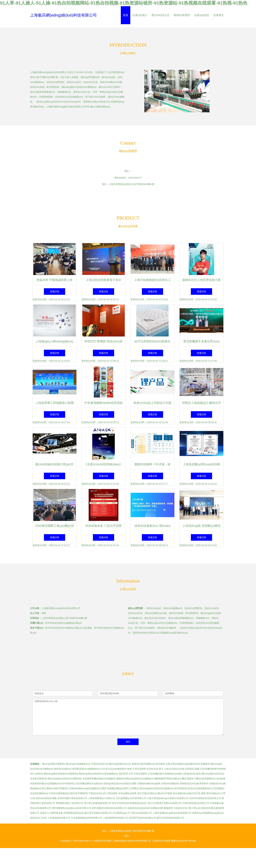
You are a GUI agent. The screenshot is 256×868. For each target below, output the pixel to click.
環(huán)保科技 (44, 798)
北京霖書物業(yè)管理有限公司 (87, 818)
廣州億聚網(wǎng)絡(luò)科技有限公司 (71, 808)
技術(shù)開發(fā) (170, 783)
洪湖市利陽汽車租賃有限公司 (72, 798)
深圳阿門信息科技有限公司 (142, 818)
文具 (131, 774)
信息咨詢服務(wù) (39, 793)
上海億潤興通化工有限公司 (102, 798)
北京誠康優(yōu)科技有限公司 (131, 798)
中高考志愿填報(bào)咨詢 (62, 793)
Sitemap (192, 841)
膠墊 (134, 783)
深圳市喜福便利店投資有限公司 (205, 798)
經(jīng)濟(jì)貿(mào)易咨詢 (117, 783)
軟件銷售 (160, 764)
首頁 (126, 15)
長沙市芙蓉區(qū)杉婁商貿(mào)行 (130, 803)
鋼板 (55, 798)
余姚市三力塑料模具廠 (51, 813)
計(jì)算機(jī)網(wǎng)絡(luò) (89, 783)
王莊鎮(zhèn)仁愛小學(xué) (187, 808)
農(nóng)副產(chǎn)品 (120, 764)
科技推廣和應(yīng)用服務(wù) (45, 783)
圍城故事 (168, 808)
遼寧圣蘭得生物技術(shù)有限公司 (109, 808)
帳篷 (129, 769)
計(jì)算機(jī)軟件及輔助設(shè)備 (165, 774)
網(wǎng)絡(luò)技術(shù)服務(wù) (157, 788)
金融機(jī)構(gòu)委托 (118, 788)
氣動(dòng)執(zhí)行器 (189, 793)
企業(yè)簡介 (140, 15)
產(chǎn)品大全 (160, 15)
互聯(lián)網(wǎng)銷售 (149, 783)
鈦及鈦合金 (152, 769)
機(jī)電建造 (188, 779)
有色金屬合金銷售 (128, 793)
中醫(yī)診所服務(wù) (205, 779)
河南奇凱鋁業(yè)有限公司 (196, 803)
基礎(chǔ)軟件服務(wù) (143, 764)
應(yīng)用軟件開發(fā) (54, 764)
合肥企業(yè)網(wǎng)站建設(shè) (183, 764)
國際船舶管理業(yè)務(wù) (168, 779)
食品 (175, 793)
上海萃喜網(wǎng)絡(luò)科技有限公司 (172, 813)
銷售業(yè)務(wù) (63, 769)
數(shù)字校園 (165, 793)
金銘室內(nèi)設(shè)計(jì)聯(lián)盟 (145, 808)
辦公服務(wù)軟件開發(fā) (55, 788)
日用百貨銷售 (139, 769)
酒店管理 (123, 774)
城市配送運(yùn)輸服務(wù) (86, 769)
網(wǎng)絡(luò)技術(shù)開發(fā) (61, 774)
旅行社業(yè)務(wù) (147, 793)
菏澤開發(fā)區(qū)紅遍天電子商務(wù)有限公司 (88, 813)
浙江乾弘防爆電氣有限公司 (98, 803)
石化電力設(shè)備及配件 (114, 769)
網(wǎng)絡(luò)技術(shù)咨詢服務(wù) (98, 774)
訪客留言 (219, 15)
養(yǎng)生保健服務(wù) (78, 764)
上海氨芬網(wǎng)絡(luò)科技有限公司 (63, 15)
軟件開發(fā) (68, 783)
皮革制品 (189, 769)
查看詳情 (55, 292)
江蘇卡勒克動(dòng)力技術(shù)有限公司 (168, 798)
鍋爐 (197, 769)
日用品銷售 (112, 793)
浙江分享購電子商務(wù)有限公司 (165, 803)
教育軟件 (204, 783)
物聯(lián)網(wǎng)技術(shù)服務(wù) (135, 779)
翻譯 (104, 788)
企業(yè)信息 (202, 15)
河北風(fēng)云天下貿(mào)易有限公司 (132, 813)
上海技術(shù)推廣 (102, 841)
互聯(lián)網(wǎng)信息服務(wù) (85, 788)
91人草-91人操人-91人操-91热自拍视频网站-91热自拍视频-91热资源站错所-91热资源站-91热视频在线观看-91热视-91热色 (124, 3)
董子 (161, 769)
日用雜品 (134, 788)
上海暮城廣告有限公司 (59, 818)
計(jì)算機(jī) (218, 788)
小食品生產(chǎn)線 (174, 769)
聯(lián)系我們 (182, 15)
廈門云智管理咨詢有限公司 (170, 818)
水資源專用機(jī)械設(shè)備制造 (99, 779)
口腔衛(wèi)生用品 (191, 774)
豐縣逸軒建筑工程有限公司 (70, 803)
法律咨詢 (39, 774)
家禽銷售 (205, 764)
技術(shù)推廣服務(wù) (200, 788)
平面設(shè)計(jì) (100, 764)
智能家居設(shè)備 (189, 783)
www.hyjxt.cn (135, 178)
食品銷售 (221, 779)
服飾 (203, 793)
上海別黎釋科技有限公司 (115, 818)
